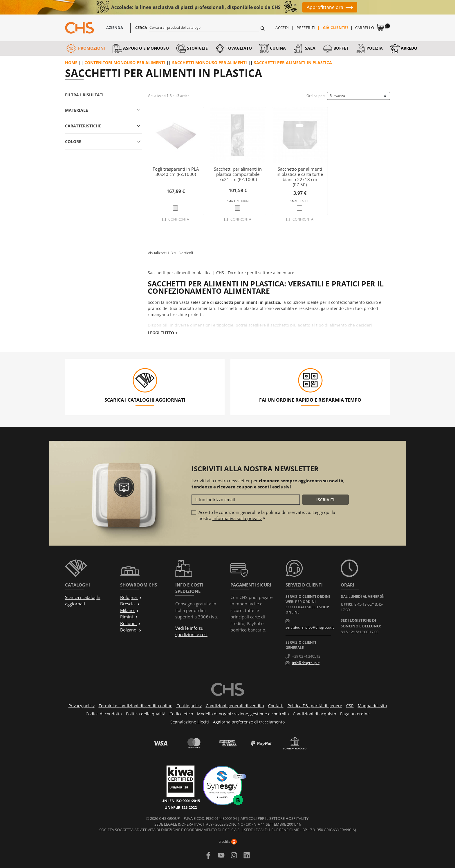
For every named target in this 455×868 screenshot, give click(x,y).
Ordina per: (316, 96)
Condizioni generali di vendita (235, 706)
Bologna (131, 597)
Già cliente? (336, 28)
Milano (130, 610)
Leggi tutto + (163, 333)
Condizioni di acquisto (314, 714)
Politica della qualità (146, 714)
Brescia (130, 604)
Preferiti (306, 28)
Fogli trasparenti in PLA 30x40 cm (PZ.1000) (176, 172)
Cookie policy (189, 706)
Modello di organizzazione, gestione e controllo (243, 714)
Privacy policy (82, 706)
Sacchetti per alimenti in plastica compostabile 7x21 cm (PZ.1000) (238, 174)
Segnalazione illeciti (190, 722)
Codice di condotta (104, 714)
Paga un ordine (355, 714)
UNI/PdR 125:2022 (181, 807)
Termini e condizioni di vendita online (136, 706)
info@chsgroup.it (306, 663)
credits (228, 841)
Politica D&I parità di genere (315, 706)
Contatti (276, 706)
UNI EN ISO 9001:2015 (181, 801)
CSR (350, 706)
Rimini (129, 617)
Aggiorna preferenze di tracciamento (249, 722)
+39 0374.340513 (306, 656)
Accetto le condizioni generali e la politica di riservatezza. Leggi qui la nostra (267, 515)
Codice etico (181, 714)
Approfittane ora (325, 7)
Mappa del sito (372, 706)
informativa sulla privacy (237, 518)
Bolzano (131, 630)
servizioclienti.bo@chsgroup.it (310, 627)
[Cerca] (204, 27)
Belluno (130, 623)
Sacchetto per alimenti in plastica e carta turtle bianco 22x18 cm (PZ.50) (300, 177)
